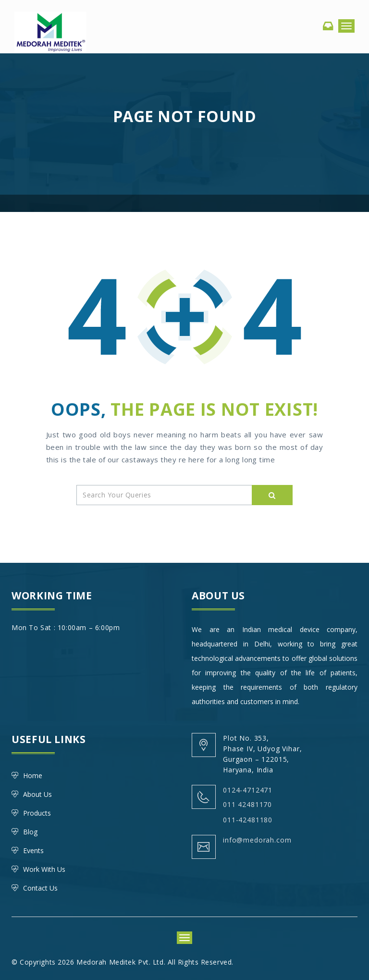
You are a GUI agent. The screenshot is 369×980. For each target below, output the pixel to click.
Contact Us (40, 888)
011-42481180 (248, 820)
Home (33, 775)
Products (37, 813)
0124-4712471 (248, 790)
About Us (37, 794)
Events (33, 850)
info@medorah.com (257, 840)
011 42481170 (247, 804)
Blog (30, 832)
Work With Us (44, 869)
